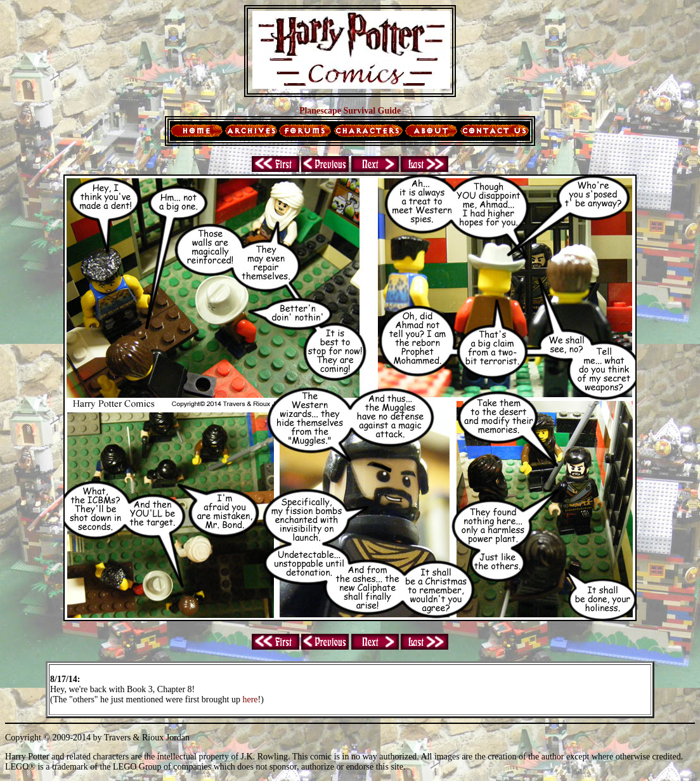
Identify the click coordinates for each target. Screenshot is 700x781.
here (250, 699)
